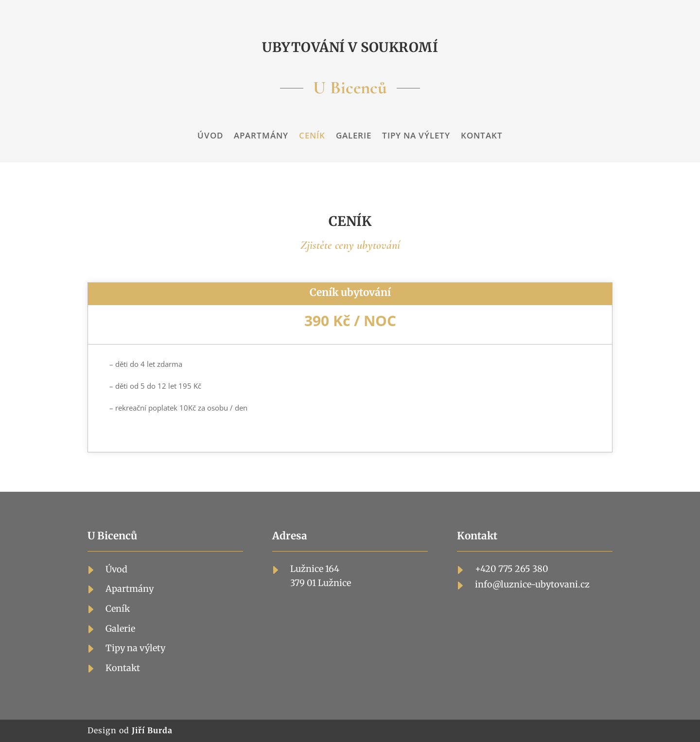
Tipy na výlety (416, 137)
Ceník (312, 137)
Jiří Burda (152, 730)
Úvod (210, 137)
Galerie (354, 137)
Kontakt (482, 137)
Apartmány (261, 137)
